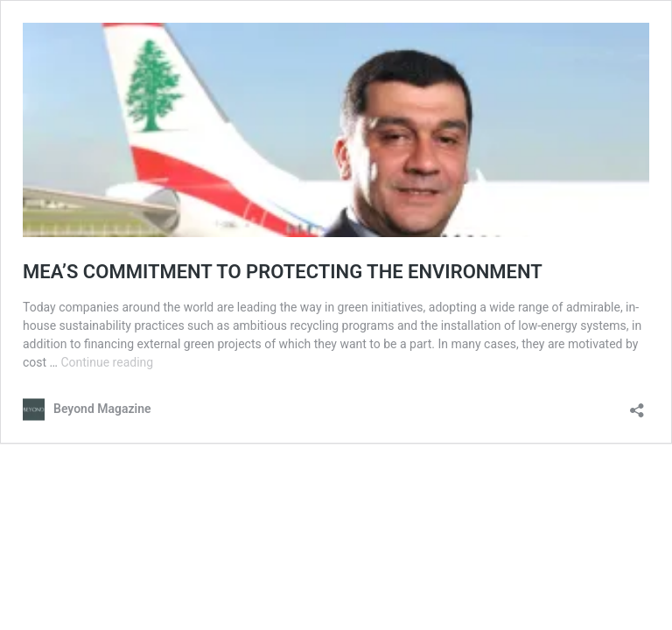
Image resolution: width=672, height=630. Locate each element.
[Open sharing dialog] (637, 405)
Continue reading (107, 362)
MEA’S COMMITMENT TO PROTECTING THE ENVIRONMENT (283, 272)
